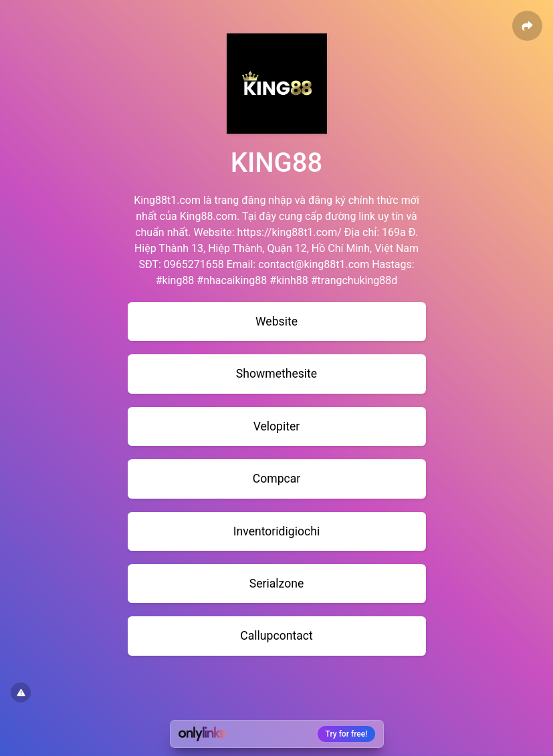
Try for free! (347, 734)
